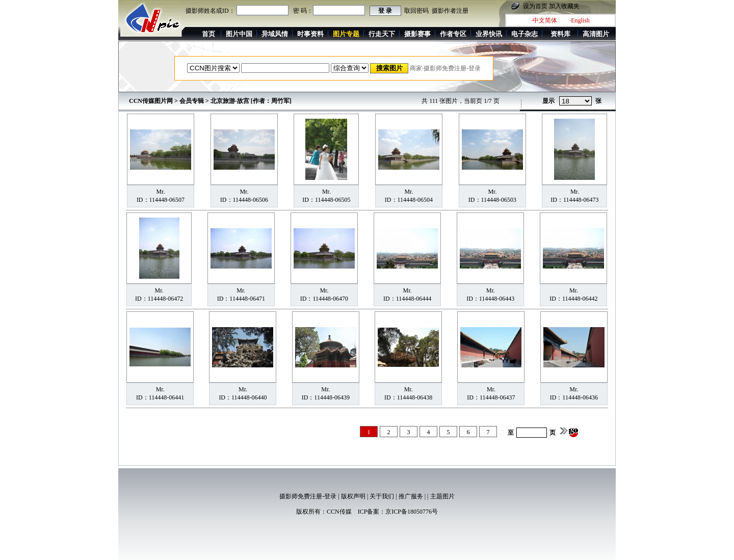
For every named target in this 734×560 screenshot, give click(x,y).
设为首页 (535, 6)
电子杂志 (525, 34)
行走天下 (382, 34)
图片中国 (239, 34)
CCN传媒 (339, 512)
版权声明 (353, 496)
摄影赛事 (417, 34)
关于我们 (382, 496)
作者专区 (453, 34)
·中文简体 (544, 20)
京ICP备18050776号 (412, 512)
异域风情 (275, 34)
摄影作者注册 (450, 11)
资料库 (560, 34)
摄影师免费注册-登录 (308, 496)
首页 (208, 34)
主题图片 (442, 496)
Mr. (160, 192)
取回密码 (416, 11)
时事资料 (310, 34)
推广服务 (411, 496)
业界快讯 (489, 34)
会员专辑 (192, 101)
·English (580, 20)
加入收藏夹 (564, 6)
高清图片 (596, 34)
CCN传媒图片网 (151, 101)
